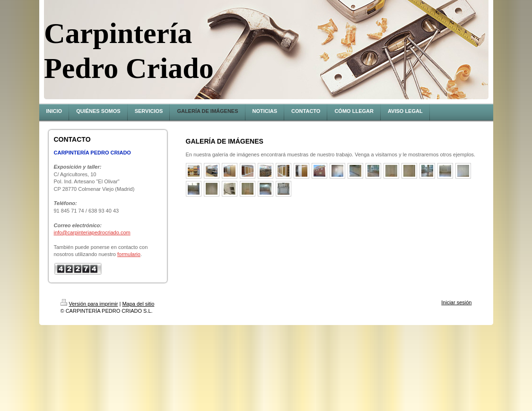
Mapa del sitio (138, 304)
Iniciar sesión (456, 302)
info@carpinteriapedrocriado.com (92, 232)
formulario (129, 254)
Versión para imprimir (89, 304)
